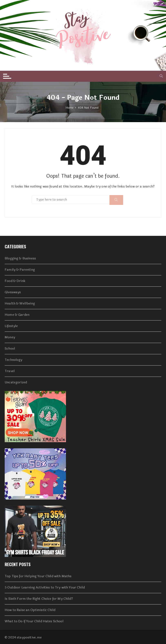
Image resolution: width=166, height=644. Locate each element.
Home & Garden (17, 315)
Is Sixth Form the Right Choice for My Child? (39, 599)
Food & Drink (15, 281)
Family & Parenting (20, 270)
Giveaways (13, 292)
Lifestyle (11, 326)
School (10, 349)
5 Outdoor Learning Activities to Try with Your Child (45, 587)
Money (10, 337)
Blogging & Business (20, 258)
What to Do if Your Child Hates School (34, 621)
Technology (14, 360)
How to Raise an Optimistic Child (30, 610)
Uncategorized (16, 382)
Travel (10, 371)
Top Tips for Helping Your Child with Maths (38, 576)
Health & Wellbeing (20, 303)
